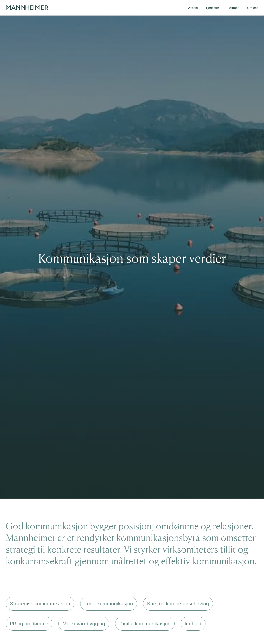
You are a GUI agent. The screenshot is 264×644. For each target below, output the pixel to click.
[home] (27, 8)
